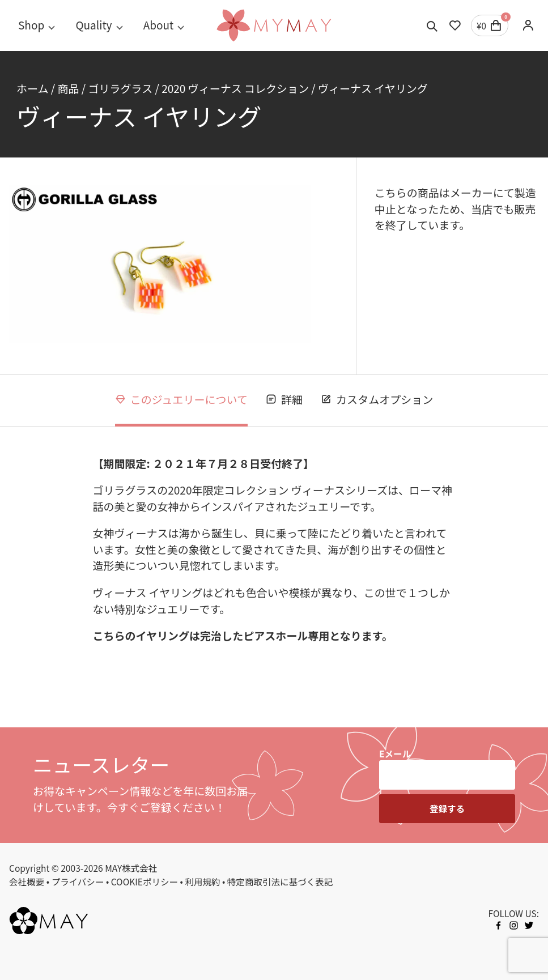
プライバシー (77, 881)
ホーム (32, 88)
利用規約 (202, 881)
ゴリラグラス (120, 88)
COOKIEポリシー (145, 881)
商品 (68, 88)
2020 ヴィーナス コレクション (235, 88)
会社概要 (27, 881)
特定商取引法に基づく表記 (280, 881)
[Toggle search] (432, 25)
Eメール (395, 753)
